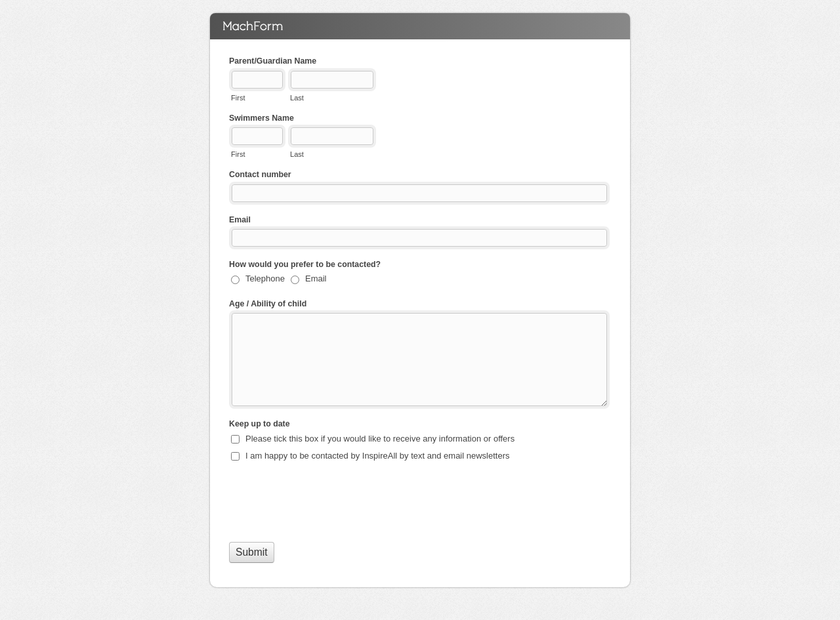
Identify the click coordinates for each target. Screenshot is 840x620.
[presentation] (329, 501)
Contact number (260, 175)
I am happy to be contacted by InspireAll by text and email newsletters (378, 456)
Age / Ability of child (268, 304)
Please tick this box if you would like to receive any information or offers (380, 439)
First (238, 98)
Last (297, 98)
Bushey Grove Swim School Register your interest (420, 26)
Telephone (265, 279)
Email (240, 220)
